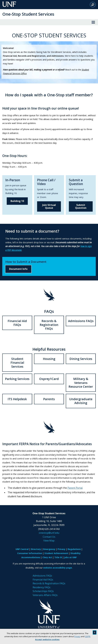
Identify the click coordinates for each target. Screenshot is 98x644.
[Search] (93, 5)
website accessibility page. (58, 568)
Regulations (74, 549)
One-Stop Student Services (28, 14)
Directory (36, 549)
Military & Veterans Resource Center (81, 383)
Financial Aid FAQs (17, 323)
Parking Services (17, 379)
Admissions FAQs (81, 321)
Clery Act (47, 557)
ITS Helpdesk (17, 399)
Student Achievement (56, 553)
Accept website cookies (47, 639)
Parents (49, 399)
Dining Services (81, 359)
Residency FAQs (42, 587)
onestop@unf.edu (49, 533)
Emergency (49, 549)
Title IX (58, 557)
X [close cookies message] (95, 632)
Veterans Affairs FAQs (45, 595)
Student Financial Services (17, 363)
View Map (49, 541)
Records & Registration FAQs (49, 325)
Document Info (18, 269)
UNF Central (22, 549)
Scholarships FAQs (43, 591)
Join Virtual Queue (49, 206)
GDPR (88, 636)
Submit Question (81, 206)
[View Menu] (93, 22)
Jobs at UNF (70, 557)
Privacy (77, 636)
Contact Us (49, 537)
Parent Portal (75, 488)
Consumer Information (30, 553)
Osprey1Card (49, 379)
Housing (49, 359)
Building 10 (17, 201)
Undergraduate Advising (81, 401)
